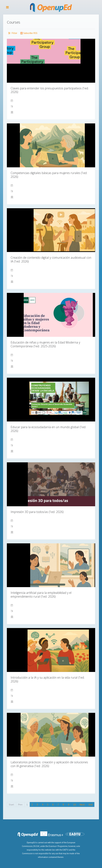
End (90, 804)
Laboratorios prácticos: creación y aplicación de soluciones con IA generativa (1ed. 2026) (49, 764)
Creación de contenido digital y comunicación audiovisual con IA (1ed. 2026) (51, 259)
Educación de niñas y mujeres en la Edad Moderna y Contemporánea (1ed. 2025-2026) (45, 344)
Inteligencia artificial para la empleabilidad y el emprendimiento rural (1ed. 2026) (41, 595)
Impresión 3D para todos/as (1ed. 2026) (37, 512)
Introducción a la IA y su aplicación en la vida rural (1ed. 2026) (48, 679)
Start (12, 804)
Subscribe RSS (29, 33)
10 (74, 804)
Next (82, 804)
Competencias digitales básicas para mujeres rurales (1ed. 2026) (49, 175)
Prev (20, 804)
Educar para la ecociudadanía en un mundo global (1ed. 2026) (48, 429)
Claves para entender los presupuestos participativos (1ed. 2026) (50, 90)
